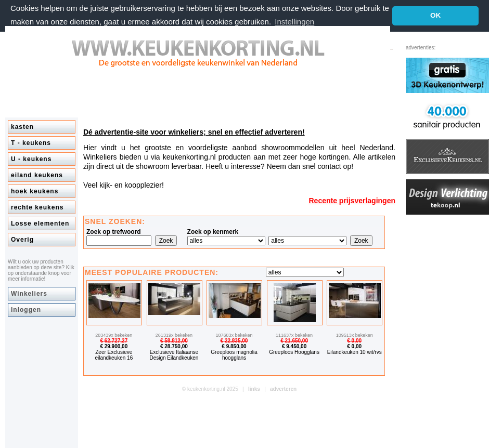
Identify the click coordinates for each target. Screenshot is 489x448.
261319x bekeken (174, 335)
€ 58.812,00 (174, 341)
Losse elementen (40, 223)
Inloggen (26, 310)
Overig (22, 240)
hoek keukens (35, 191)
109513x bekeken (355, 335)
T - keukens (31, 143)
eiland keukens (37, 175)
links (254, 389)
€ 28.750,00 (174, 346)
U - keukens (31, 159)
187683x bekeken (234, 335)
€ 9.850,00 (234, 346)
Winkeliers (29, 294)
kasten (22, 127)
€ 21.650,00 (294, 341)
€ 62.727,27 (114, 341)
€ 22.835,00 (234, 341)
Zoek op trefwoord (114, 232)
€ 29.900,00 (114, 346)
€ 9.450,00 (294, 346)
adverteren (283, 389)
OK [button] (435, 15)
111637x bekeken (294, 335)
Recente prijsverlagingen (352, 201)
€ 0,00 (354, 341)
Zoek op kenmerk (213, 232)
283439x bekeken (114, 335)
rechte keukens (37, 207)
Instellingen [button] (294, 22)
